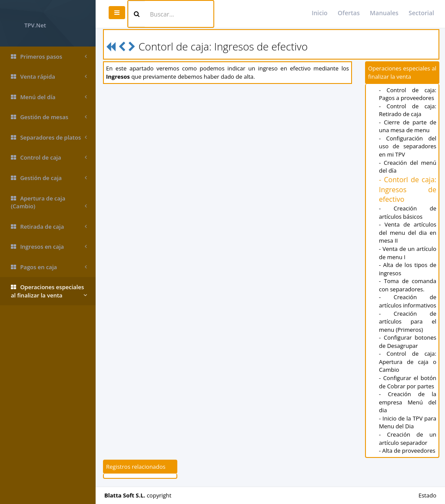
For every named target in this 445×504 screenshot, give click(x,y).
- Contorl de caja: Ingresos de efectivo (408, 190)
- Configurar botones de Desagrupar (408, 342)
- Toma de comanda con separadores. (408, 285)
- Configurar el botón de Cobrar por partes (408, 382)
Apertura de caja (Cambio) (49, 202)
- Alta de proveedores (407, 451)
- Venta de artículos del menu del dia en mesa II (408, 232)
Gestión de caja (49, 178)
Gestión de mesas (49, 117)
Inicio (319, 13)
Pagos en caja (49, 267)
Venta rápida (49, 77)
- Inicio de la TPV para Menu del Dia (408, 422)
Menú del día (49, 97)
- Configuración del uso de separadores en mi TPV (408, 146)
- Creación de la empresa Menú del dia (408, 402)
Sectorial (421, 13)
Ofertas (349, 13)
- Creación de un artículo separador (408, 439)
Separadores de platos (49, 138)
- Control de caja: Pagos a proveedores (408, 94)
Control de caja (49, 158)
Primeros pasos (49, 57)
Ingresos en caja (49, 247)
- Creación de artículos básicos (408, 212)
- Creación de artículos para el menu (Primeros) (408, 322)
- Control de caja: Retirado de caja (408, 110)
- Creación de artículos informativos (408, 301)
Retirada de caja (49, 227)
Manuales (384, 13)
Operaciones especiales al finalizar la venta (49, 291)
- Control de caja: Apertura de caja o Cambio (408, 362)
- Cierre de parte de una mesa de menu (408, 126)
